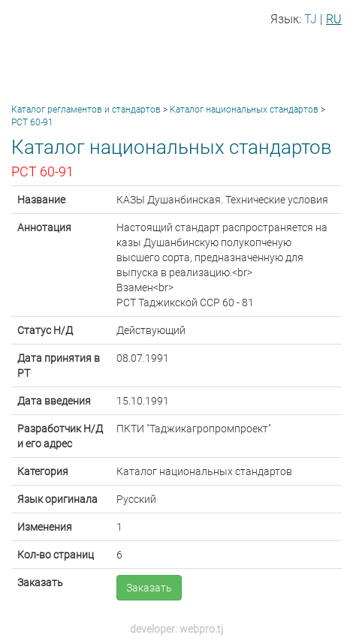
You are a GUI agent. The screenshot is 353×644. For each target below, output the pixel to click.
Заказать (149, 588)
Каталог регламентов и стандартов (86, 110)
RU (334, 19)
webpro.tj (201, 629)
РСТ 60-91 (32, 122)
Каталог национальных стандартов (244, 110)
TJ (311, 19)
